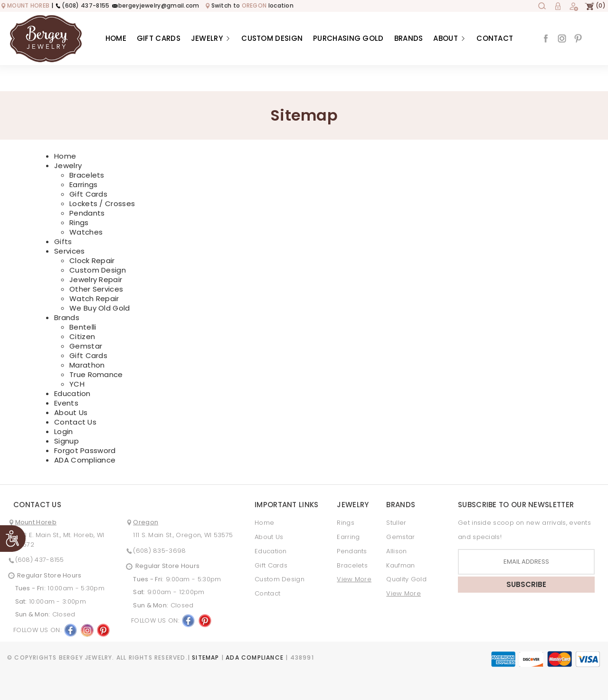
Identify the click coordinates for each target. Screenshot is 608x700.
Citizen (82, 336)
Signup (66, 441)
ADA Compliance (85, 460)
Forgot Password (85, 450)
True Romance (96, 374)
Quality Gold (406, 579)
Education (72, 393)
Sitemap (205, 657)
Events (66, 403)
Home (116, 38)
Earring (348, 537)
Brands (409, 38)
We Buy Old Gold (100, 308)
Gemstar (86, 346)
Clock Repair (92, 260)
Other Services (96, 289)
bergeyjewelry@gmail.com (155, 5)
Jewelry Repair (96, 279)
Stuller (396, 523)
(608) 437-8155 (82, 5)
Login (64, 431)
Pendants (87, 213)
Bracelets (87, 175)
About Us (71, 412)
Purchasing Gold (348, 38)
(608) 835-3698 (159, 551)
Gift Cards (159, 38)
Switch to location (249, 5)
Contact (495, 38)
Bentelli (83, 327)
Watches (86, 232)
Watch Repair (94, 298)
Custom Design (272, 38)
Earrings (83, 184)
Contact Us (75, 422)
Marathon (87, 365)
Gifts (63, 242)
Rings (79, 222)
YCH (77, 384)
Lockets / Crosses (102, 203)
